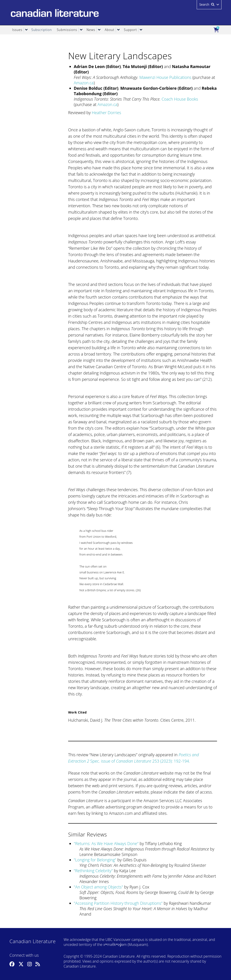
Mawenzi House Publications (165, 77)
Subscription (42, 30)
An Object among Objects (98, 887)
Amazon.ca (84, 83)
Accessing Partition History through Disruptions (118, 903)
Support (130, 30)
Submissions (67, 30)
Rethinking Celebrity (93, 871)
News (91, 30)
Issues (17, 30)
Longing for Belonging (95, 860)
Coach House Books (180, 99)
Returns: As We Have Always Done (106, 843)
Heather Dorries (106, 113)
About (110, 30)
